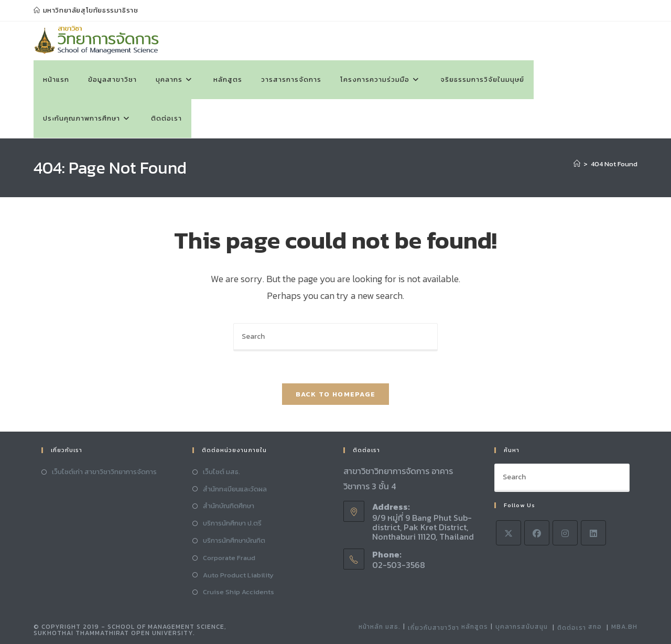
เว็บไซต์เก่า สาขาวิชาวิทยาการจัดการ (104, 472)
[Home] (577, 164)
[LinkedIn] (593, 533)
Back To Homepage (336, 394)
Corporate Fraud (229, 558)
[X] (508, 533)
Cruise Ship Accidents (239, 592)
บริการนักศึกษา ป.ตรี (232, 523)
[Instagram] (565, 533)
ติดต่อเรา (572, 628)
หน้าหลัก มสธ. (380, 627)
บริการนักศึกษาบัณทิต (234, 540)
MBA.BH (624, 627)
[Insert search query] (335, 337)
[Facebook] (537, 533)
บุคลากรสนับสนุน (522, 627)
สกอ (595, 627)
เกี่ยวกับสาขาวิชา (434, 628)
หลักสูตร (475, 627)
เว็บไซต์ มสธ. (221, 472)
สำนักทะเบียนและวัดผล (235, 489)
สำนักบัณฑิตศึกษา (229, 506)
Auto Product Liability (238, 575)
